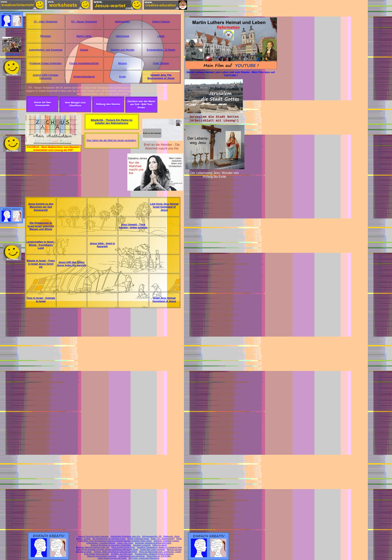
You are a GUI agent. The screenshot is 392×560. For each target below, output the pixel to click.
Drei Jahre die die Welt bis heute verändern (111, 140)
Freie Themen (161, 63)
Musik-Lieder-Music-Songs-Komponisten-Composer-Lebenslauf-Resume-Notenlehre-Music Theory (130, 540)
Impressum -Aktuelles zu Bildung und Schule (153, 543)
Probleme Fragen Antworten (46, 63)
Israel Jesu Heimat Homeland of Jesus (164, 300)
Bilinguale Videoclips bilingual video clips (93, 547)
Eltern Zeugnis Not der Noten (123, 547)
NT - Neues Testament (84, 22)
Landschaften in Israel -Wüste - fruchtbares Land (41, 245)
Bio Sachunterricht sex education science (109, 538)
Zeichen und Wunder (122, 50)
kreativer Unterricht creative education (93, 536)
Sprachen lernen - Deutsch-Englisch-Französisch (154, 554)
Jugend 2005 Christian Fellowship (45, 77)
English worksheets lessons (138, 538)
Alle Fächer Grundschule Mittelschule (144, 558)
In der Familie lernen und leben (97, 554)
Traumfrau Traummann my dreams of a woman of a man (159, 547)
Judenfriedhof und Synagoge (46, 50)
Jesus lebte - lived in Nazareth (102, 245)
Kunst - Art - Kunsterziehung (163, 538)
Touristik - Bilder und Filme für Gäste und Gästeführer (115, 552)
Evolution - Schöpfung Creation (166, 541)
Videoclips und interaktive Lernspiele (102, 556)
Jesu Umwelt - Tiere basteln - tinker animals (133, 226)
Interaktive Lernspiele (142, 545)
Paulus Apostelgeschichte (84, 63)
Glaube (84, 50)
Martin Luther (84, 36)
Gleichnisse (123, 36)
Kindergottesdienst (84, 77)
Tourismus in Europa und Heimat (132, 556)
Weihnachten (123, 22)
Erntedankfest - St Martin (161, 50)
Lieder (161, 36)
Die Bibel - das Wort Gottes (122, 554)
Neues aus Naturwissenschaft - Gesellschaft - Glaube (160, 552)
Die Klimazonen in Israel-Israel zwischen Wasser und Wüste (41, 226)
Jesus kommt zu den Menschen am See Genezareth (41, 207)
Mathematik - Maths (172, 536)
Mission (122, 63)
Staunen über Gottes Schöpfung (152, 549)
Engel (123, 77)
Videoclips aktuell (159, 545)
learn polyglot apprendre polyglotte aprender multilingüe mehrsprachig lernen (107, 549)
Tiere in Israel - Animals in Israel (41, 300)
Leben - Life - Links (125, 543)
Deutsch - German (83, 538)
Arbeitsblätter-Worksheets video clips (125, 536)
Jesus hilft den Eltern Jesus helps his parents (71, 264)
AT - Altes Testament (46, 22)
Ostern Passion (161, 22)
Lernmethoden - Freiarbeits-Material (101, 543)
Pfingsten (45, 36)
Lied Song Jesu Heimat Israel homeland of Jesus (164, 207)
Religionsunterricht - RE (152, 536)
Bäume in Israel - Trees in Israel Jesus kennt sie (41, 264)
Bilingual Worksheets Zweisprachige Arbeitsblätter (111, 545)
